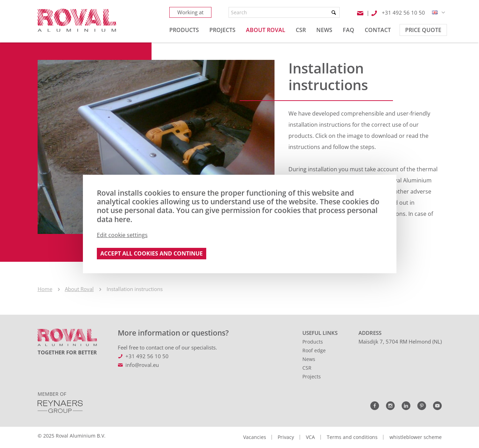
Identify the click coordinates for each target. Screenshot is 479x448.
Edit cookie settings (122, 235)
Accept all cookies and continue (152, 253)
